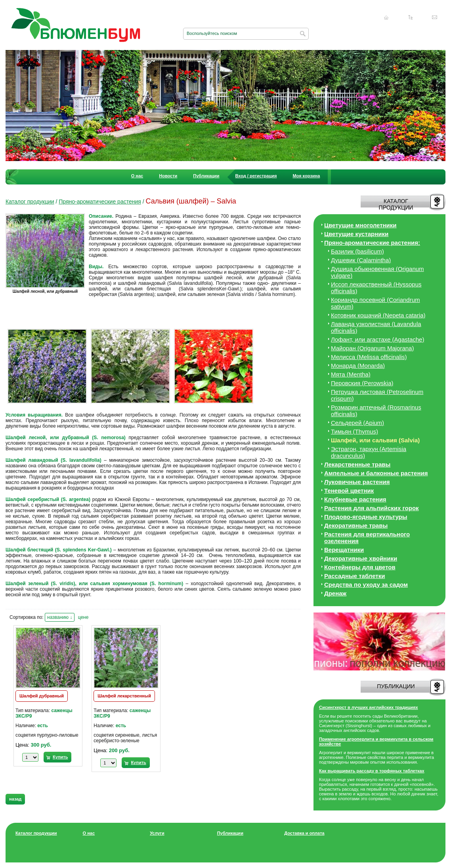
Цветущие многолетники (360, 225)
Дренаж (335, 593)
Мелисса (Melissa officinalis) (369, 357)
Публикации (206, 176)
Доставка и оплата (304, 833)
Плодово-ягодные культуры (366, 517)
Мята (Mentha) (351, 374)
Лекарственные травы (357, 464)
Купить (60, 757)
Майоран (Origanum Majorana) (372, 348)
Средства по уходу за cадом (366, 585)
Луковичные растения (357, 482)
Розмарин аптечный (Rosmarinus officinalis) (376, 411)
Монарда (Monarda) (358, 366)
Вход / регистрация (256, 176)
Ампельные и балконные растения (376, 473)
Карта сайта (411, 17)
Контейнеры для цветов (360, 567)
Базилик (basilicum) (357, 251)
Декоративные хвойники (361, 558)
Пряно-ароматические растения (100, 202)
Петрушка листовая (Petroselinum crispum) (377, 395)
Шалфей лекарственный (124, 696)
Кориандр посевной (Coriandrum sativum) (376, 303)
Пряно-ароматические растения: (372, 243)
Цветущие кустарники (356, 234)
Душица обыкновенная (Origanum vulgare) (377, 272)
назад (15, 799)
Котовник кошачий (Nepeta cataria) (378, 315)
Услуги (157, 833)
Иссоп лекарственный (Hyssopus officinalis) (376, 288)
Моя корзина (306, 176)
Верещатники (344, 550)
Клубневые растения (355, 499)
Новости (168, 176)
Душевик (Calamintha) (361, 260)
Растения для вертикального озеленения (367, 538)
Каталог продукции (30, 202)
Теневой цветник (349, 491)
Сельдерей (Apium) (357, 423)
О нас (137, 176)
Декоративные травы (356, 525)
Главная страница (386, 17)
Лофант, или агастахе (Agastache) (377, 339)
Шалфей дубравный (42, 696)
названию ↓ (60, 617)
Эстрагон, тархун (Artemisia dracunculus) (369, 452)
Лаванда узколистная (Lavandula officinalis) (376, 327)
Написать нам (435, 17)
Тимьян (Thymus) (354, 431)
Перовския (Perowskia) (362, 383)
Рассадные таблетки (354, 576)
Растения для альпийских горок (372, 508)
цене (83, 617)
